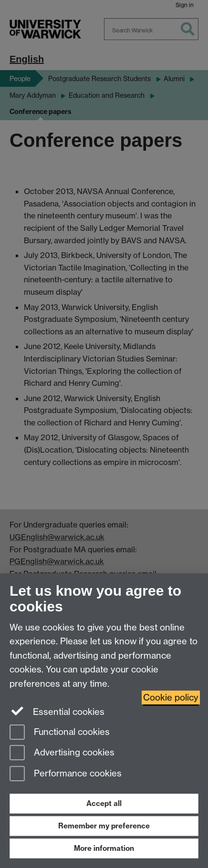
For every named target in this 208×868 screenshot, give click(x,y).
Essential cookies (57, 711)
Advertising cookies (62, 753)
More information (104, 848)
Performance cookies (66, 774)
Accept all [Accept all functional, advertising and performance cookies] (104, 803)
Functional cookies (60, 733)
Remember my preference (104, 826)
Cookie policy (171, 697)
